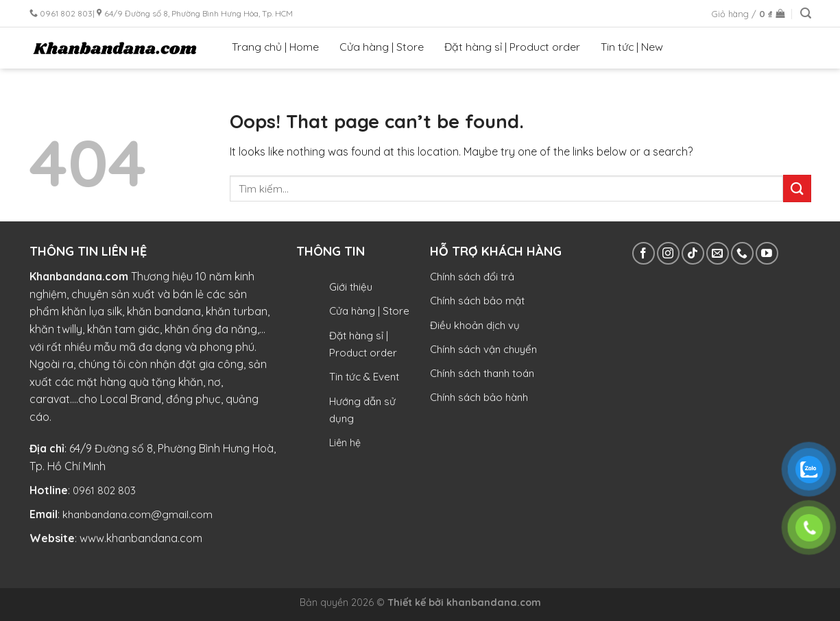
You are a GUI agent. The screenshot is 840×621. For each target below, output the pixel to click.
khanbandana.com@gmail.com (137, 514)
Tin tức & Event (364, 377)
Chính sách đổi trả (472, 277)
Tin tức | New (632, 47)
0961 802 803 (104, 490)
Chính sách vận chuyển (483, 349)
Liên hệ (345, 443)
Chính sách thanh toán (482, 373)
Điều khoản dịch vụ (475, 325)
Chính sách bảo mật (477, 301)
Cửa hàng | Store (382, 47)
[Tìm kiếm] (806, 13)
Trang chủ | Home (275, 47)
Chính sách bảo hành (479, 397)
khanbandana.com (494, 602)
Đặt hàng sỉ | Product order (512, 47)
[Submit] (797, 188)
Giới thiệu (351, 287)
